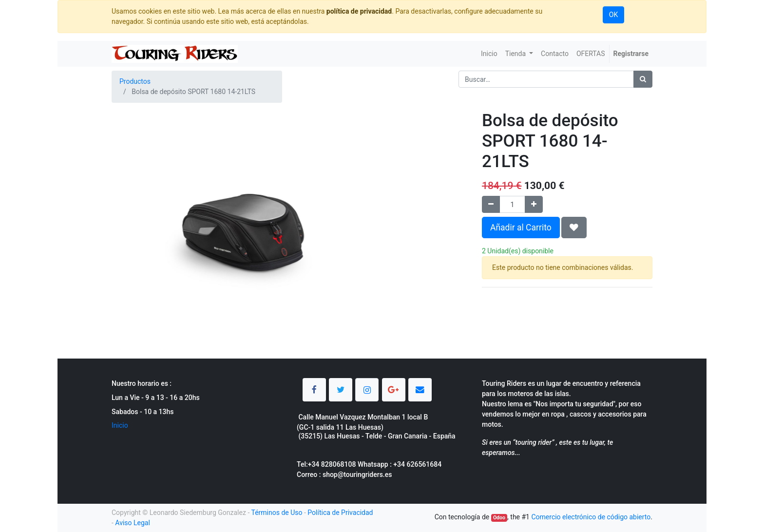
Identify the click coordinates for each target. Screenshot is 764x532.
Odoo (499, 518)
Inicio (120, 425)
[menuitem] (489, 54)
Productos (135, 81)
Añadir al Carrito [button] (521, 228)
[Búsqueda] (643, 79)
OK (613, 15)
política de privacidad (359, 11)
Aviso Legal (133, 523)
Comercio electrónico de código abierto (591, 517)
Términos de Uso (277, 513)
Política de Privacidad (340, 513)
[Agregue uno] (534, 204)
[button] (574, 228)
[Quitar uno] (491, 204)
